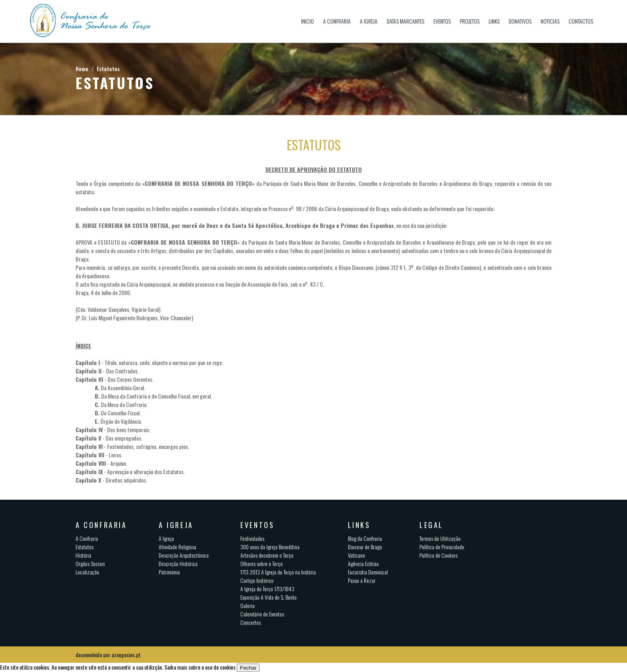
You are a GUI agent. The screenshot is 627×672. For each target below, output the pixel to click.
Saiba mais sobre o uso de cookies (200, 667)
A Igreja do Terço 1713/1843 (267, 589)
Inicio (308, 21)
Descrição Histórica (178, 563)
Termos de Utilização (440, 538)
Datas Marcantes (405, 21)
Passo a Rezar (362, 580)
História (83, 555)
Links (494, 21)
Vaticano (356, 555)
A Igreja (369, 21)
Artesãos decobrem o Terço (267, 555)
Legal (431, 525)
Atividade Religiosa (178, 547)
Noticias (550, 21)
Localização (87, 572)
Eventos (442, 21)
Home (82, 69)
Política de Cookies (438, 555)
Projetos (470, 21)
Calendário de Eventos (262, 614)
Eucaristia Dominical (368, 572)
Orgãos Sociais (90, 563)
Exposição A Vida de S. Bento (269, 597)
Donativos (520, 21)
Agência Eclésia (363, 563)
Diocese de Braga (365, 547)
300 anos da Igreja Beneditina (270, 547)
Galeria (248, 605)
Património (169, 572)
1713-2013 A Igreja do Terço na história (278, 572)
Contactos (581, 21)
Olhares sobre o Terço (262, 563)
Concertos (251, 622)
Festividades (252, 538)
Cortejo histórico (257, 580)
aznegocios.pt (126, 655)
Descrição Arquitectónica (184, 555)
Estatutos (108, 69)
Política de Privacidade (442, 547)
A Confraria (337, 21)
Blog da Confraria (365, 538)
